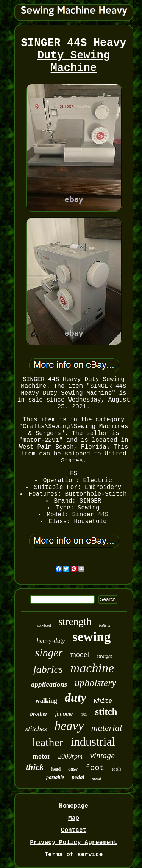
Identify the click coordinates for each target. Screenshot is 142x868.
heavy (69, 726)
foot (95, 768)
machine (92, 668)
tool (84, 714)
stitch (106, 712)
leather (48, 742)
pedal (78, 777)
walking (46, 701)
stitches (36, 729)
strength (75, 621)
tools (116, 769)
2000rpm (70, 756)
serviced (44, 625)
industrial (93, 742)
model (80, 655)
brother (39, 714)
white (103, 701)
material (107, 728)
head (56, 769)
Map (74, 818)
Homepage (74, 806)
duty (76, 697)
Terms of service (74, 855)
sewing (91, 637)
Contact (74, 830)
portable (55, 777)
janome (64, 714)
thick (35, 767)
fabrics (48, 669)
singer (49, 653)
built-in (105, 625)
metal (97, 778)
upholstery (95, 683)
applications (49, 684)
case (73, 769)
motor (41, 756)
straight (105, 656)
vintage (102, 755)
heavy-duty (51, 641)
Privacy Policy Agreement (73, 843)
